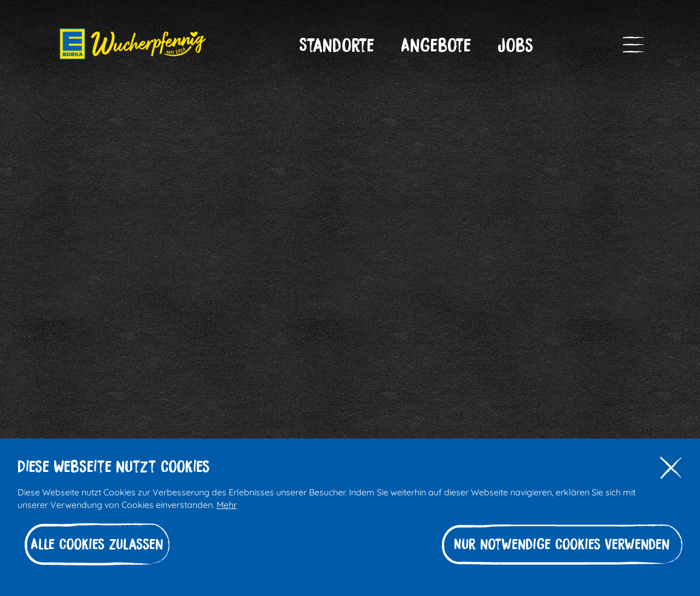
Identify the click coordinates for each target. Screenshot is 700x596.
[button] (337, 45)
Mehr (227, 504)
